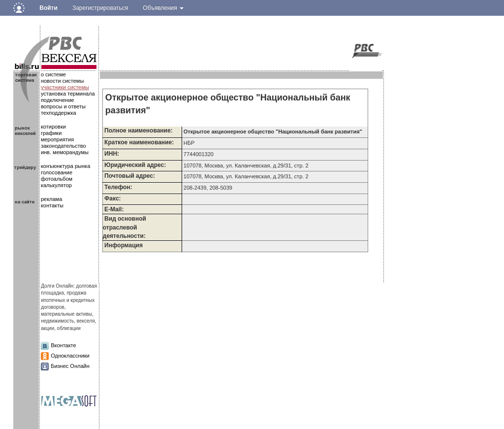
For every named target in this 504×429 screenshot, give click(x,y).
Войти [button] (48, 8)
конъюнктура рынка (65, 166)
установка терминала (68, 94)
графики (51, 133)
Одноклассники (70, 356)
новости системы (62, 81)
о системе (53, 74)
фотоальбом (57, 179)
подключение (58, 100)
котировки (53, 127)
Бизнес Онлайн (70, 366)
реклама (51, 199)
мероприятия (57, 139)
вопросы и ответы (63, 106)
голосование (57, 172)
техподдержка (59, 113)
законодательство (63, 146)
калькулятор (56, 185)
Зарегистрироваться (100, 8)
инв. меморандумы (65, 152)
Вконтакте (63, 345)
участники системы (65, 87)
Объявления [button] (163, 8)
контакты (52, 205)
